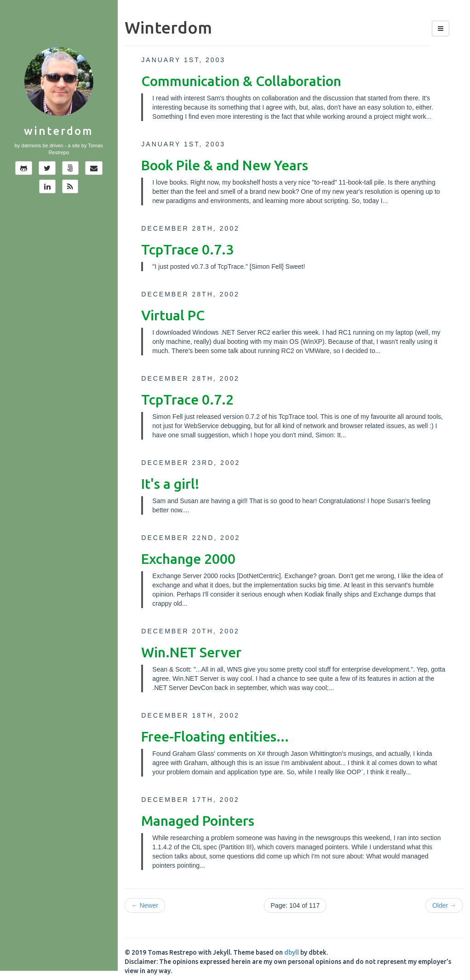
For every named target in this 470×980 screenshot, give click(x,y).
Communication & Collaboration (241, 81)
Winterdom (59, 131)
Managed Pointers (198, 821)
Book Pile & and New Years (225, 165)
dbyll (292, 952)
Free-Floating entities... (215, 736)
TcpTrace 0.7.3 (187, 249)
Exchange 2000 (188, 559)
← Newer (145, 905)
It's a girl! (170, 484)
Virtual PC (173, 315)
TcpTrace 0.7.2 (187, 400)
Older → (444, 905)
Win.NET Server (191, 652)
